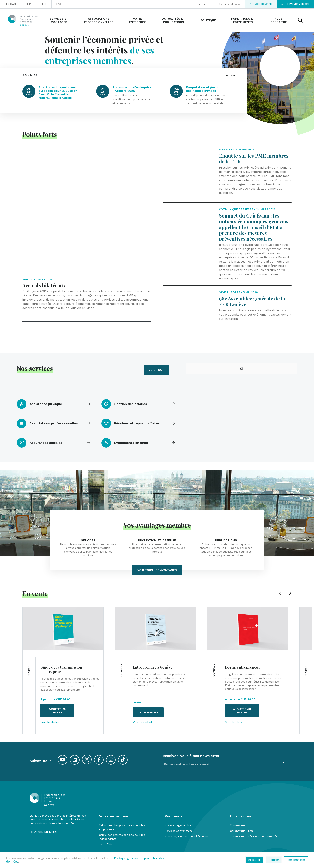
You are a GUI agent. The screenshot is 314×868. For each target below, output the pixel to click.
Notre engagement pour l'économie (187, 814)
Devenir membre (295, 4)
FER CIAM (10, 4)
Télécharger (148, 690)
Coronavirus (238, 803)
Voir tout (156, 348)
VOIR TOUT (229, 75)
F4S (59, 4)
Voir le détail (50, 700)
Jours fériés (106, 822)
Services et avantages (179, 809)
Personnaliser (296, 860)
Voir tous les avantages (157, 548)
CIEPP (29, 4)
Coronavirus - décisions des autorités (254, 814)
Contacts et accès (228, 4)
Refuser (274, 860)
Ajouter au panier (57, 689)
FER (44, 4)
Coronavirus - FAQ (242, 809)
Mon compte (261, 4)
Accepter (254, 860)
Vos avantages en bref (179, 803)
